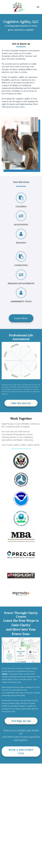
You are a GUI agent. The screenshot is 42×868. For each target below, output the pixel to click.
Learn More (21, 318)
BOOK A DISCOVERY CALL (21, 752)
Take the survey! (21, 403)
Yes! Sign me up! (21, 721)
